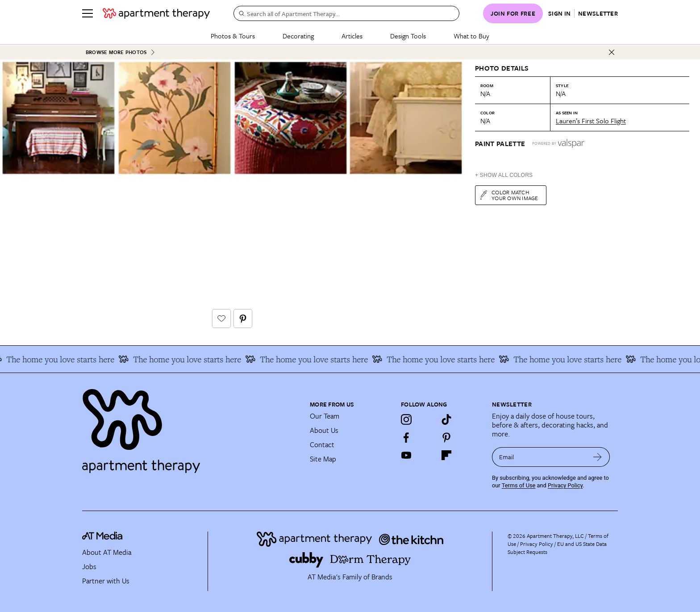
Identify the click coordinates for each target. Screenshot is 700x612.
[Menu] (87, 13)
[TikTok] (446, 419)
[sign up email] (539, 457)
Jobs (89, 566)
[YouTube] (406, 455)
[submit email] (598, 457)
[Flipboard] (446, 455)
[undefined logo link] (156, 13)
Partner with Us (106, 580)
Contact (322, 444)
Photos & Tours (233, 36)
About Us (324, 430)
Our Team (325, 415)
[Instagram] (406, 419)
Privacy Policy (565, 485)
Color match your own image (509, 195)
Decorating (298, 36)
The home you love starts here (77, 359)
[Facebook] (406, 437)
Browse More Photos (121, 52)
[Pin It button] (243, 318)
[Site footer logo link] (191, 427)
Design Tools (408, 36)
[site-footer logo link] (102, 537)
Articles (352, 36)
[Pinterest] (446, 437)
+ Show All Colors (504, 175)
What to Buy (471, 36)
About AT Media (107, 552)
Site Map (323, 458)
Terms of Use (519, 485)
